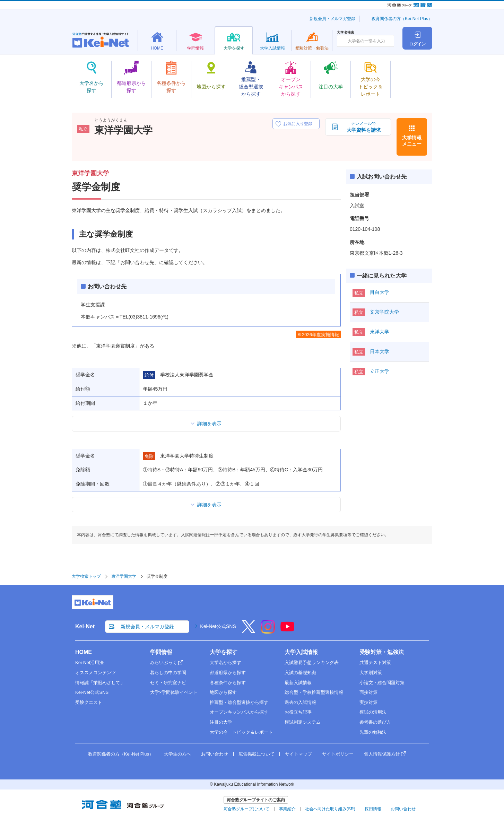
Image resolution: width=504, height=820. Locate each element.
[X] (249, 631)
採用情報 (373, 809)
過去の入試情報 (300, 702)
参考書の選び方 (375, 722)
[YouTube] (287, 631)
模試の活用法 (373, 712)
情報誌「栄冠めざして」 (100, 683)
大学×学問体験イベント (174, 692)
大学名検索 (346, 33)
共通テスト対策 (375, 662)
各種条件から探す (228, 683)
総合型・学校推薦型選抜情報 (314, 692)
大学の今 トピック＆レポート (241, 732)
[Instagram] (268, 631)
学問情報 (161, 652)
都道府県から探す (228, 673)
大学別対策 (371, 673)
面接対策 (368, 692)
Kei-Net (85, 626)
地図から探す (223, 692)
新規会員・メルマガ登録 (332, 19)
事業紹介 (287, 809)
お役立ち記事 (298, 712)
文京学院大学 (384, 312)
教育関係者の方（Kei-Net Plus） (402, 19)
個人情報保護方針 (382, 754)
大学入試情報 (301, 652)
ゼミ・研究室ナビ (168, 683)
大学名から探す (225, 662)
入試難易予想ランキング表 (312, 662)
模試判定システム (303, 722)
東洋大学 (380, 332)
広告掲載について (257, 754)
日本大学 (380, 351)
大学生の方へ (177, 754)
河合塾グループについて (246, 809)
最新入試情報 (298, 683)
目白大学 (380, 292)
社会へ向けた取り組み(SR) (330, 809)
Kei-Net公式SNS (218, 626)
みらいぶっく (164, 662)
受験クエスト (89, 702)
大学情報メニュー (412, 141)
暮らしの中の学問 (168, 673)
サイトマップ (298, 754)
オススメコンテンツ (95, 673)
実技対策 (368, 702)
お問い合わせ (215, 754)
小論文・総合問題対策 (382, 683)
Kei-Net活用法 (89, 662)
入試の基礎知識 (300, 673)
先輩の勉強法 (373, 732)
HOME (84, 652)
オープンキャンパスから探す (239, 712)
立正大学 (380, 371)
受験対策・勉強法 (382, 652)
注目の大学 (221, 722)
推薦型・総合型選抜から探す (239, 702)
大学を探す (224, 652)
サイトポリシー (338, 754)
